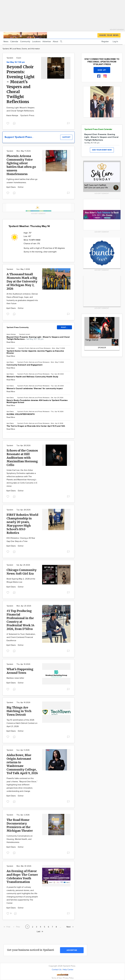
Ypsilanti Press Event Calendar (98, 129)
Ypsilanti (10, 58)
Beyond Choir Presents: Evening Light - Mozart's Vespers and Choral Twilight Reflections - (38, 338)
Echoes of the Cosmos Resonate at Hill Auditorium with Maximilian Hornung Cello (22, 458)
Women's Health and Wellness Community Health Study (32, 377)
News (6, 42)
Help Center (68, 970)
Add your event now (102, 150)
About (55, 42)
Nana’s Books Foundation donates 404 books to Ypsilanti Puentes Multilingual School (37, 401)
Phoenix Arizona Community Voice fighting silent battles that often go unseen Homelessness (21, 165)
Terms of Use (57, 978)
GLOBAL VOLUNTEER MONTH (21, 414)
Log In (115, 42)
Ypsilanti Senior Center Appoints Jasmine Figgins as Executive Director (35, 352)
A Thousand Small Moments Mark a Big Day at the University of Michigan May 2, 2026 (22, 281)
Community (25, 42)
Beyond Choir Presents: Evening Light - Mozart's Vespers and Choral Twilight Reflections (21, 84)
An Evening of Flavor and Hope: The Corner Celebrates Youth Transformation (22, 876)
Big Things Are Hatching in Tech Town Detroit (19, 711)
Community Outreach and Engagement (24, 365)
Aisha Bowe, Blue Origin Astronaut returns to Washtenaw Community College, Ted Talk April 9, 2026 (22, 764)
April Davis (11, 187)
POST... (64, 327)
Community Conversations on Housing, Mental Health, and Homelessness (20, 839)
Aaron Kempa (12, 116)
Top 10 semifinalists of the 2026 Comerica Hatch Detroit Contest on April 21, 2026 (22, 723)
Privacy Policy (68, 978)
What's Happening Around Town (20, 671)
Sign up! (102, 70)
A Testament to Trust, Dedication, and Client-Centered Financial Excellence (21, 637)
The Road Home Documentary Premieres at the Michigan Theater (20, 825)
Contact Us (57, 970)
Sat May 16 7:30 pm (16, 62)
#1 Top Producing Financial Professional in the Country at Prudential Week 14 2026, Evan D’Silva (21, 620)
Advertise (47, 42)
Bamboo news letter (15, 678)
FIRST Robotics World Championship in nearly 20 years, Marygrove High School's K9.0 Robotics (22, 524)
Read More (11, 342)
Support (66, 137)
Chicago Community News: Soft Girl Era (22, 572)
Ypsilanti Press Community (18, 327)
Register (105, 42)
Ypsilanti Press (27, 116)
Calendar (14, 42)
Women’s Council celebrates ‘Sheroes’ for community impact (35, 389)
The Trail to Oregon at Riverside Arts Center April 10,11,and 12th (36, 426)
